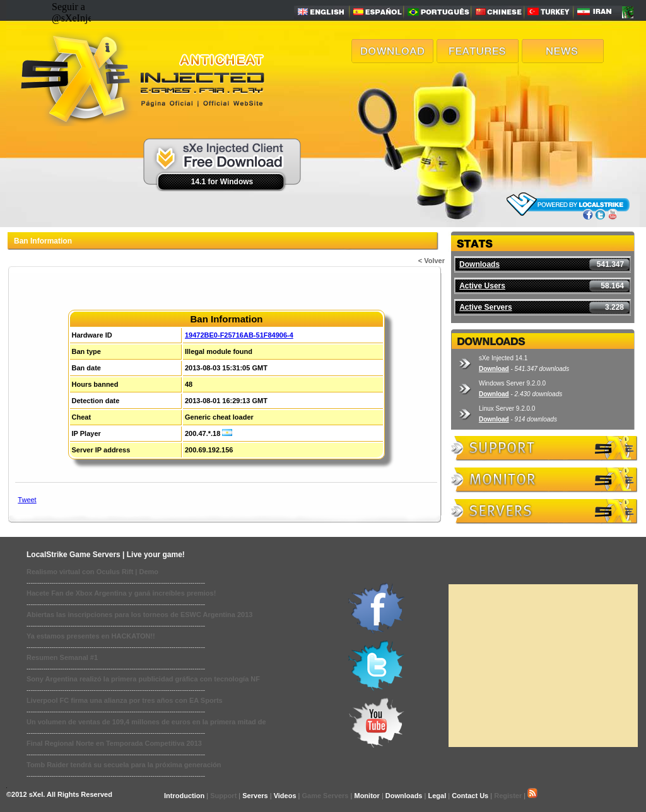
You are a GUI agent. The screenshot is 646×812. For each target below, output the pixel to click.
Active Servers (485, 307)
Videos (285, 796)
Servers (255, 796)
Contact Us (470, 796)
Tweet (27, 500)
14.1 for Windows (222, 182)
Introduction (184, 796)
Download (494, 369)
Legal (437, 796)
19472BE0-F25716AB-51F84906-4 (239, 335)
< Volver (432, 261)
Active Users (482, 286)
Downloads (479, 264)
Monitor (367, 796)
